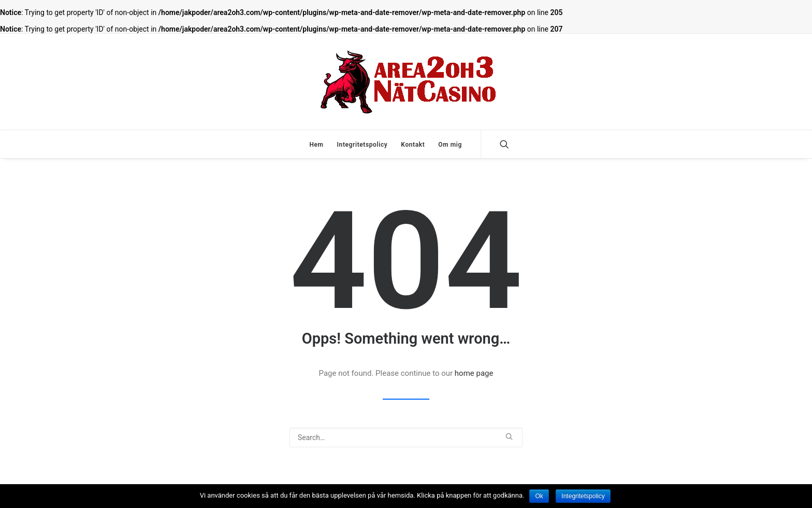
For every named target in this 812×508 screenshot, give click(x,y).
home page (474, 373)
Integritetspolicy (363, 145)
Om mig (450, 145)
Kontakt (413, 145)
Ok (539, 496)
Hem (316, 145)
